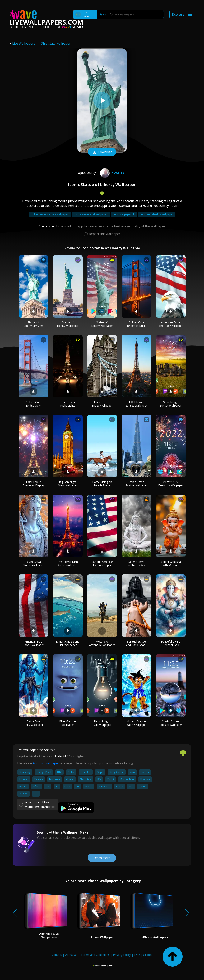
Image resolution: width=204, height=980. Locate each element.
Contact (57, 955)
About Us (71, 955)
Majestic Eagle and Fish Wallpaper (68, 643)
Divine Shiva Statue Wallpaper (33, 563)
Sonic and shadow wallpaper (157, 214)
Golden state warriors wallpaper (50, 214)
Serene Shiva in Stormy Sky (136, 563)
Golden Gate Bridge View (33, 404)
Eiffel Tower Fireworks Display (33, 484)
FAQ (137, 955)
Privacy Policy (122, 955)
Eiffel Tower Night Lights (68, 404)
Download (102, 152)
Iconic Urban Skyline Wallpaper (136, 484)
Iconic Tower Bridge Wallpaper (102, 404)
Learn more (102, 858)
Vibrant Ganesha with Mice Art (171, 563)
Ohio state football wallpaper (91, 214)
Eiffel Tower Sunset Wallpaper (136, 404)
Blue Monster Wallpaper (68, 723)
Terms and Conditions (95, 955)
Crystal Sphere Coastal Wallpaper (171, 723)
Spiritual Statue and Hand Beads (136, 643)
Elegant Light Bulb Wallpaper (102, 723)
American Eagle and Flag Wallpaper (171, 324)
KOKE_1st (113, 173)
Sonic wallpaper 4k (124, 214)
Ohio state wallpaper (56, 43)
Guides (148, 955)
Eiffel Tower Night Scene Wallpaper (68, 563)
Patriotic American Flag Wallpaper (102, 563)
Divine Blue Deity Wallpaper (33, 723)
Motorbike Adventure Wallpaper (102, 643)
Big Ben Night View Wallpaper (68, 484)
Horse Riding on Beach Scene (102, 484)
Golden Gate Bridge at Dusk (136, 324)
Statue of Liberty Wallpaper (68, 324)
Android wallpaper (46, 763)
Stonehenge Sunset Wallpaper (171, 404)
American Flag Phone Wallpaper (33, 643)
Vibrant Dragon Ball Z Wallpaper (136, 723)
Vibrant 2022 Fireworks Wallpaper (171, 484)
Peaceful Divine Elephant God (171, 643)
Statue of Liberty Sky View (33, 324)
